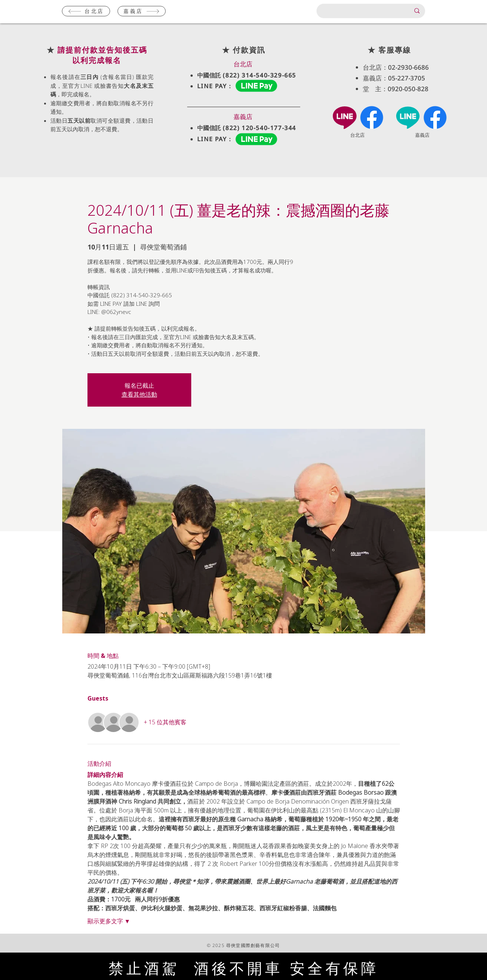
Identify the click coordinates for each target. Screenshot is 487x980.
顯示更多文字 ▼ (109, 921)
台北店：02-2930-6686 (396, 67)
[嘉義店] (142, 11)
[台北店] (86, 11)
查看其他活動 (139, 394)
